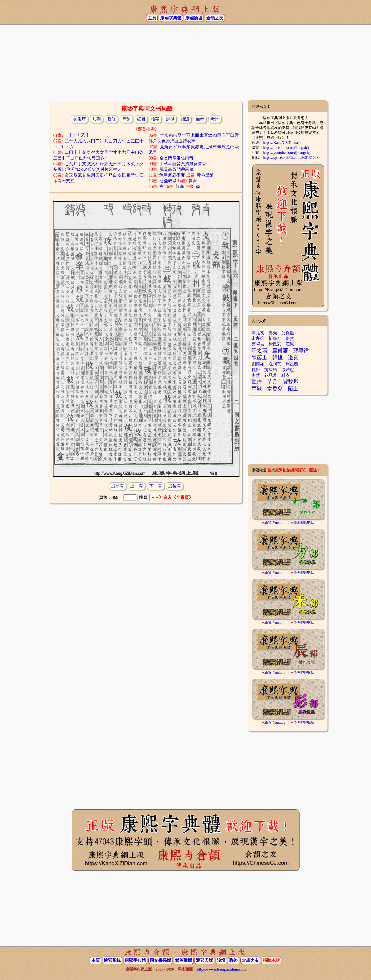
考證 (215, 119)
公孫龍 (288, 333)
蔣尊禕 (301, 350)
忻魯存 (275, 338)
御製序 (79, 119)
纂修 (111, 119)
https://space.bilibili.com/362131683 (291, 157)
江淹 (290, 344)
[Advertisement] (185, 62)
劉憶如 (258, 364)
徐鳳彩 (275, 344)
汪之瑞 (259, 350)
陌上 (293, 389)
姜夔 (273, 333)
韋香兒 (275, 389)
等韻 (126, 119)
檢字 (155, 119)
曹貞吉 (258, 344)
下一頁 (156, 486)
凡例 (97, 119)
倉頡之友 (215, 18)
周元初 (258, 333)
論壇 (221, 960)
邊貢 (293, 357)
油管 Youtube (275, 523)
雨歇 (257, 389)
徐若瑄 (288, 370)
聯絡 (234, 960)
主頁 (152, 18)
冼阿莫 (275, 364)
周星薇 (292, 364)
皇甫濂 (280, 350)
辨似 (170, 119)
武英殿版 (184, 960)
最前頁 (118, 486)
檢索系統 (112, 960)
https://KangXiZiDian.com (283, 143)
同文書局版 (160, 960)
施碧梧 (271, 370)
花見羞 (271, 375)
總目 (141, 119)
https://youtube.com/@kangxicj (287, 153)
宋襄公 (258, 338)
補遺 (185, 119)
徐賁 (290, 338)
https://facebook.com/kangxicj (286, 148)
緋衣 (286, 375)
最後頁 (175, 486)
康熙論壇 (194, 18)
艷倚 (257, 382)
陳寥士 (259, 357)
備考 (200, 119)
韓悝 (278, 357)
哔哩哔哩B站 (304, 523)
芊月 (272, 382)
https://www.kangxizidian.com (221, 969)
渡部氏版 (204, 960)
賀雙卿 (291, 382)
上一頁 (137, 486)
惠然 (256, 375)
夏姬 (256, 370)
